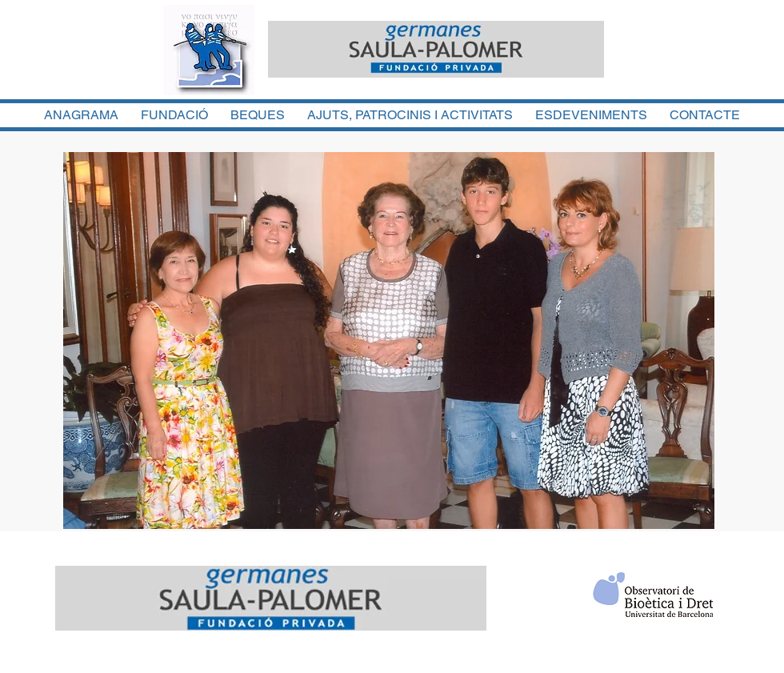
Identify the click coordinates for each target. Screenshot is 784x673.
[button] (389, 341)
